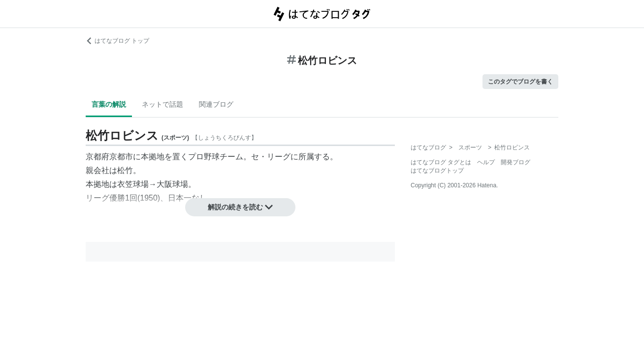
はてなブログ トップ (117, 41)
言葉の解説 (109, 104)
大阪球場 (172, 184)
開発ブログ (515, 162)
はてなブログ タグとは (441, 162)
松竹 (125, 170)
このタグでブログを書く (520, 82)
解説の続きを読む (240, 207)
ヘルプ (486, 162)
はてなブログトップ (437, 171)
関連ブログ (216, 104)
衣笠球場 (133, 184)
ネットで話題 (162, 104)
